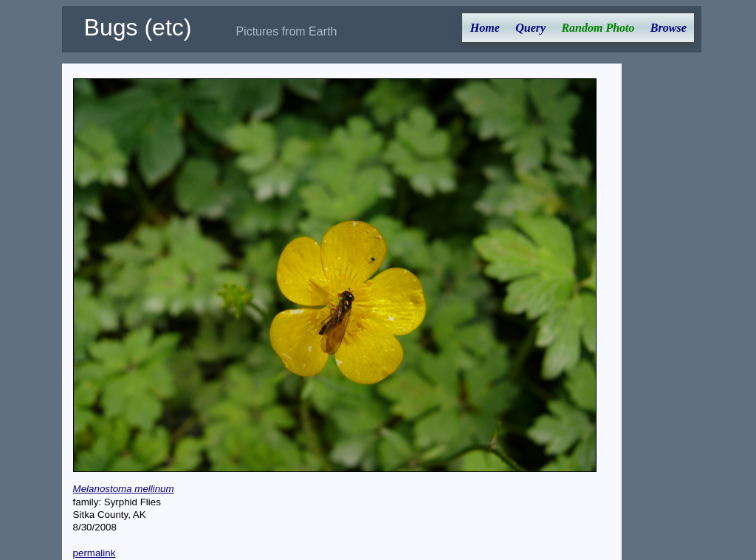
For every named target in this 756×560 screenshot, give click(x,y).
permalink (94, 553)
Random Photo (598, 28)
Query (530, 28)
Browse (669, 28)
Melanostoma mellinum (124, 489)
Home (485, 28)
